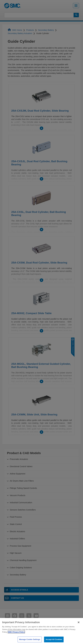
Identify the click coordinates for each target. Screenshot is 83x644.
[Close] (79, 628)
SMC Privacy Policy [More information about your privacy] (16, 638)
